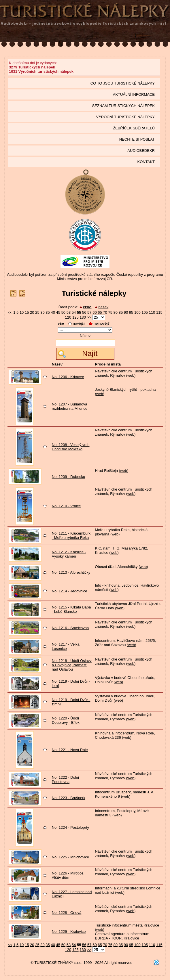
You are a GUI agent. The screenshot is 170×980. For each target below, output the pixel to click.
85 (121, 312)
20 (32, 312)
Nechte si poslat (137, 139)
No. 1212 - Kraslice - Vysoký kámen (69, 554)
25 (37, 312)
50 (63, 312)
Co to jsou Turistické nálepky (123, 83)
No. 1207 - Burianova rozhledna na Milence (70, 406)
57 (89, 312)
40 (53, 312)
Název (85, 336)
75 (110, 312)
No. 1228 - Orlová (67, 913)
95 (131, 312)
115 (159, 312)
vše (61, 323)
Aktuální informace (134, 94)
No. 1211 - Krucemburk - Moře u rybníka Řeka (71, 535)
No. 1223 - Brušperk (69, 798)
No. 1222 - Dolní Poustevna (66, 780)
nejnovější (100, 323)
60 (95, 312)
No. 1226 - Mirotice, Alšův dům (68, 875)
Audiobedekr (141, 151)
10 (22, 312)
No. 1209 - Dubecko (69, 477)
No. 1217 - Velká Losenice (66, 646)
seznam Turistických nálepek (123, 106)
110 (152, 312)
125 (75, 317)
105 (145, 312)
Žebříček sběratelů (134, 128)
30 (42, 312)
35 (48, 312)
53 (69, 312)
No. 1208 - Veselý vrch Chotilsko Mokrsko (71, 447)
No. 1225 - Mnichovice (70, 857)
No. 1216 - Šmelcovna (70, 628)
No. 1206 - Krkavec (68, 377)
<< (10, 312)
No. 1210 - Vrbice (66, 506)
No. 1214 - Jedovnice (70, 591)
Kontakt (146, 162)
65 (100, 312)
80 (116, 312)
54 (74, 312)
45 (58, 312)
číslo (87, 307)
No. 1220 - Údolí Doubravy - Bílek (66, 720)
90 (126, 312)
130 (83, 317)
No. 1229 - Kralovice (69, 932)
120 (68, 317)
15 (27, 312)
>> (89, 317)
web (131, 375)
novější (76, 323)
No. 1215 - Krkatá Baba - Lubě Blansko (71, 609)
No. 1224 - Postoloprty (70, 827)
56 (84, 312)
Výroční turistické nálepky (125, 117)
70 (105, 312)
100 (137, 312)
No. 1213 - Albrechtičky (71, 572)
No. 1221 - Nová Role (70, 750)
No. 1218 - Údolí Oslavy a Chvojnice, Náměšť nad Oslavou (72, 665)
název (103, 307)
